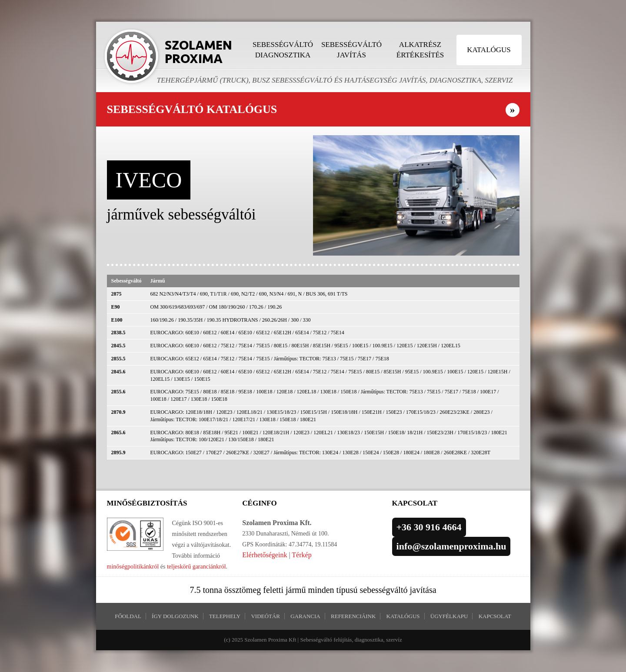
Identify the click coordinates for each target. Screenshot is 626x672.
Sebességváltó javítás (351, 50)
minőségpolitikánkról (133, 567)
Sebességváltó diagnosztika (283, 50)
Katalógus (489, 50)
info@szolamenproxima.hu (451, 546)
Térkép (301, 555)
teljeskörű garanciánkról (196, 567)
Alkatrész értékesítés (420, 50)
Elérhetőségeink (265, 555)
